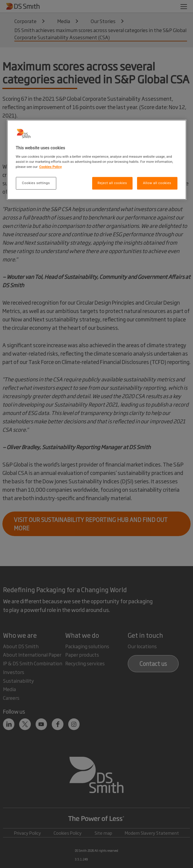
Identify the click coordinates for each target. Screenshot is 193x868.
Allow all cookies (157, 183)
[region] (97, 160)
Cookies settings (36, 183)
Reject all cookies (112, 183)
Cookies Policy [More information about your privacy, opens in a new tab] (51, 167)
